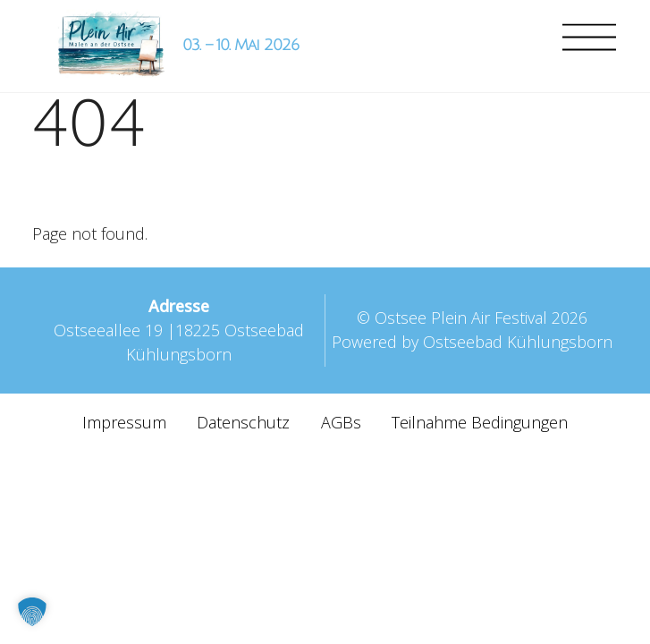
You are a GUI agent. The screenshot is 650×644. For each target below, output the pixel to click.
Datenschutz (243, 422)
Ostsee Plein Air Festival (461, 318)
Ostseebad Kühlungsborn (518, 342)
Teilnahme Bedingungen (480, 422)
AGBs (341, 422)
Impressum (124, 422)
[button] (32, 612)
